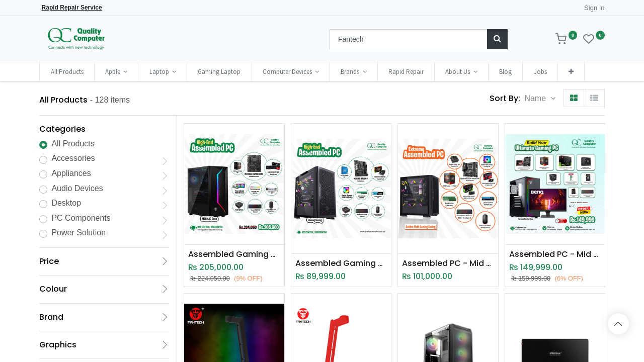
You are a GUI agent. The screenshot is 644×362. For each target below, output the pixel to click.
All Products (73, 144)
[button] (571, 72)
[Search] (497, 39)
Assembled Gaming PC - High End (234, 254)
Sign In (594, 8)
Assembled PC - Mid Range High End (555, 254)
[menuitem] (67, 72)
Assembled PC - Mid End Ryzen (448, 263)
